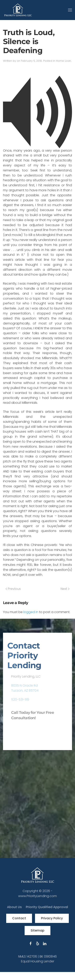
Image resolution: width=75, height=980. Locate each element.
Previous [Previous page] (13, 589)
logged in (31, 612)
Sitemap (37, 930)
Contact (19, 918)
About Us (14, 907)
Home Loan (63, 61)
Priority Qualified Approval (47, 907)
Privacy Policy (52, 918)
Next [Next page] (65, 589)
